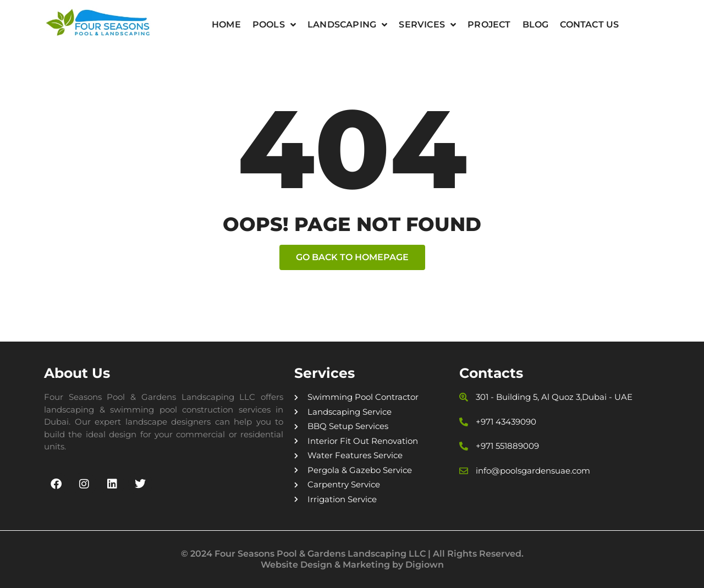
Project (489, 24)
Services (427, 25)
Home (226, 24)
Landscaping (347, 25)
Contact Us (589, 24)
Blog (536, 24)
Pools (274, 25)
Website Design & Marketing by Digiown (352, 565)
